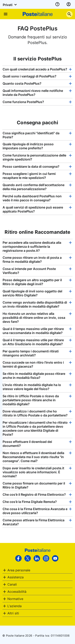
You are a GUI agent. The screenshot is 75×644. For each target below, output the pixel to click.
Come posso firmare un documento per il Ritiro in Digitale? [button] (34, 485)
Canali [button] (12, 584)
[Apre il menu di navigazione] (6, 14)
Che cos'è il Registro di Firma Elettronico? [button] (34, 495)
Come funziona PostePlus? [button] (23, 102)
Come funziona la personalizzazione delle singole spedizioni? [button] (34, 157)
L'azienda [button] (14, 606)
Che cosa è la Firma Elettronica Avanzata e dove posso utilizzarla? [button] (35, 511)
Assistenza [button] (15, 577)
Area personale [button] (19, 570)
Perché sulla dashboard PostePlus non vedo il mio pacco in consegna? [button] (32, 198)
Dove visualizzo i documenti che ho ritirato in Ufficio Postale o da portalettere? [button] (35, 413)
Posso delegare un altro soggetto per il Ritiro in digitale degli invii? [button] (32, 282)
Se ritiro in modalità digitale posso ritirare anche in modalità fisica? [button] (34, 376)
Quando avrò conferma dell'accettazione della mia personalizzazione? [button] (33, 187)
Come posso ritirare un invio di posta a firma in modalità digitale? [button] (32, 260)
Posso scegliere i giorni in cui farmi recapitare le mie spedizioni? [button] (29, 176)
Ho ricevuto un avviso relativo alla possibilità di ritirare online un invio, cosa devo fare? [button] (34, 318)
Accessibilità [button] (17, 592)
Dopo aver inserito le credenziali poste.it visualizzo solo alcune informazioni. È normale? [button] (33, 472)
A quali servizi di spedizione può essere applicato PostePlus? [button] (33, 209)
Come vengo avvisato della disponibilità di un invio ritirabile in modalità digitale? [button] (35, 304)
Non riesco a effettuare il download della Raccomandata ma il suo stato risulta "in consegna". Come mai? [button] (33, 457)
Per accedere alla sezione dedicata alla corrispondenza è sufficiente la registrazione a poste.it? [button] (32, 247)
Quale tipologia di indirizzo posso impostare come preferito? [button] (28, 146)
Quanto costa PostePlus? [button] (22, 83)
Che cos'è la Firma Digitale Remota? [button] (30, 502)
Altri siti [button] (13, 613)
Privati (10, 5)
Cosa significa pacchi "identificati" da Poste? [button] (31, 135)
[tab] (37, 69)
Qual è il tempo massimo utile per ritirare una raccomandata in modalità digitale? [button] (33, 331)
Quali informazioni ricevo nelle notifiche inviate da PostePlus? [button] (33, 93)
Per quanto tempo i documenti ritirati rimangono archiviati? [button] (31, 353)
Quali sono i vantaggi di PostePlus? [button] (29, 76)
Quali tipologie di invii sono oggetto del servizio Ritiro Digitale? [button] (32, 293)
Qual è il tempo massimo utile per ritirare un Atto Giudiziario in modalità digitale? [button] (33, 342)
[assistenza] (57, 4)
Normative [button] (15, 599)
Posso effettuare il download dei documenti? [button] (27, 444)
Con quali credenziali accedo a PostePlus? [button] (35, 69)
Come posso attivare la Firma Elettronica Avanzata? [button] (33, 522)
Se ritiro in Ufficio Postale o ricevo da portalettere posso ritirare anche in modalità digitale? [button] (31, 400)
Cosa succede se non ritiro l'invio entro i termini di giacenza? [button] (33, 364)
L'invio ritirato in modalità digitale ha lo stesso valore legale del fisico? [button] (32, 387)
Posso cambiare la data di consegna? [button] (31, 167)
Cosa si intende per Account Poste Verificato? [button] (29, 271)
